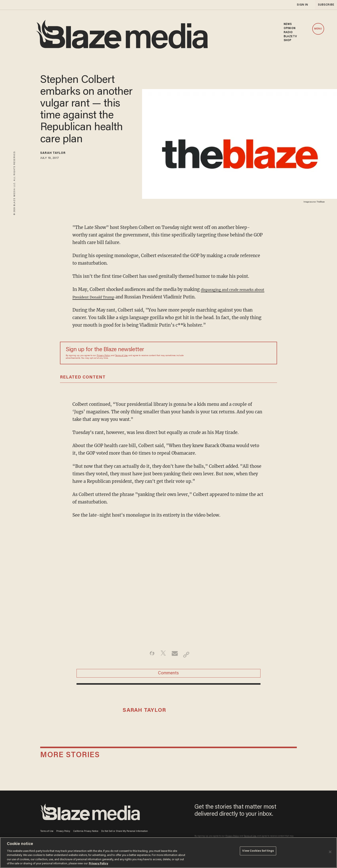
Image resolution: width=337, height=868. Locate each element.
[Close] (330, 852)
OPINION (290, 28)
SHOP (287, 40)
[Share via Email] (175, 655)
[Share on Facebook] (148, 655)
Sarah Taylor (58, 154)
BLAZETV (290, 37)
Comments (168, 676)
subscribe (325, 5)
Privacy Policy (103, 356)
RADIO (288, 32)
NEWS (288, 24)
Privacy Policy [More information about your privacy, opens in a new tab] (98, 864)
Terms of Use (121, 356)
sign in (302, 5)
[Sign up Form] (241, 353)
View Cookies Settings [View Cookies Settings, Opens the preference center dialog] (258, 852)
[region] (168, 853)
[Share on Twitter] (162, 655)
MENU (318, 29)
